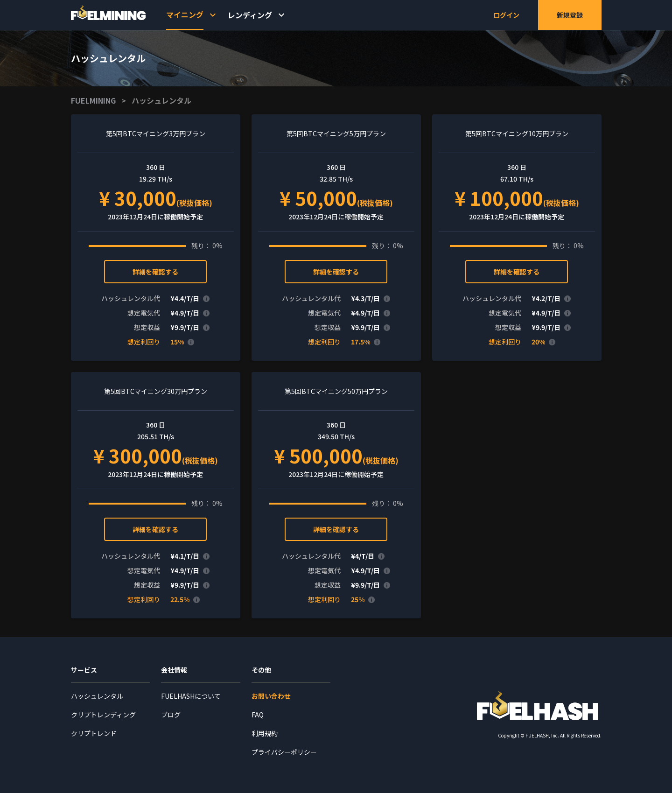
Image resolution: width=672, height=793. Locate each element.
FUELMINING (93, 100)
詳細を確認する (155, 272)
